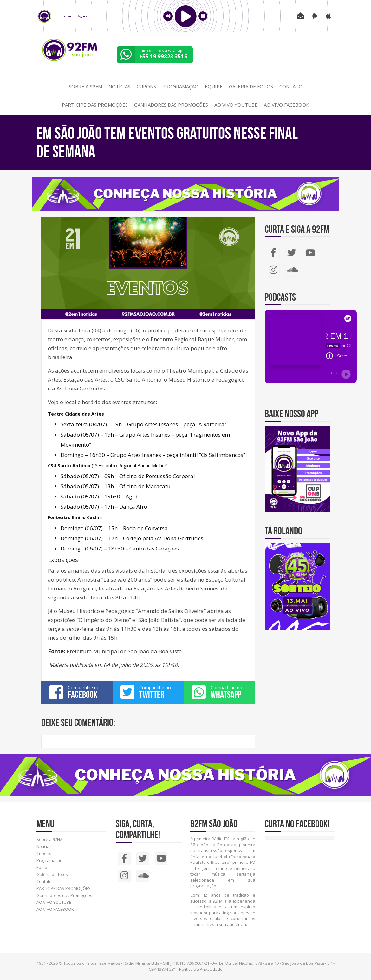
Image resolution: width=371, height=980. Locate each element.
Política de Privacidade (201, 969)
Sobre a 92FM (85, 86)
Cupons (146, 86)
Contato (291, 86)
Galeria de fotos (251, 86)
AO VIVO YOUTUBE (236, 105)
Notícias (119, 86)
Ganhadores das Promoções (171, 105)
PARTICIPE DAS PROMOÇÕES (95, 105)
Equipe (214, 86)
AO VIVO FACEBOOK (286, 105)
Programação (180, 86)
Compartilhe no (77, 692)
